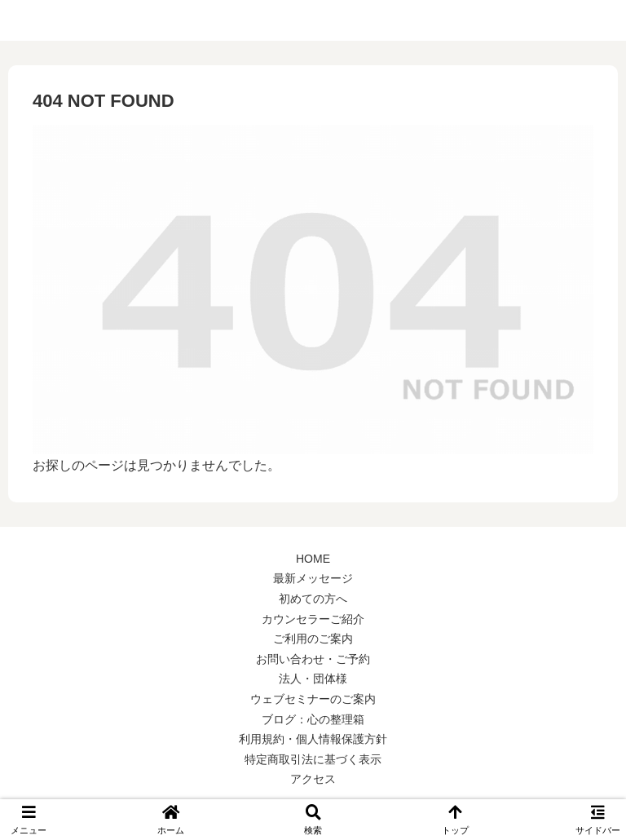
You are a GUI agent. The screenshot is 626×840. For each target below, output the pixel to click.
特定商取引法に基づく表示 (313, 759)
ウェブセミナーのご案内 (313, 699)
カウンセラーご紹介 (313, 619)
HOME (313, 559)
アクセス (313, 779)
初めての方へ (313, 599)
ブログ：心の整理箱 (313, 719)
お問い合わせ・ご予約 (313, 659)
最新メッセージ (313, 578)
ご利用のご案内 (313, 639)
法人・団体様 (313, 679)
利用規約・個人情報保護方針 (313, 739)
